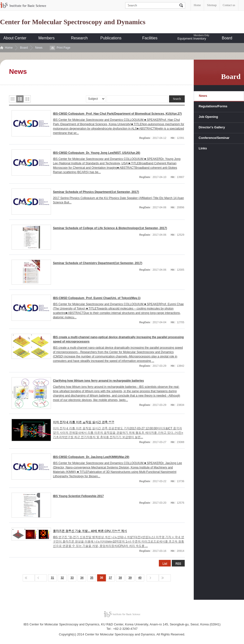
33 (72, 578)
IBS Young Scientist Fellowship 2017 (78, 496)
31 (52, 578)
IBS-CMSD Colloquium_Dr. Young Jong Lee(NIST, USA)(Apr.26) (97, 153)
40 (140, 578)
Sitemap (212, 5)
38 (120, 578)
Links (203, 148)
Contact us (229, 5)
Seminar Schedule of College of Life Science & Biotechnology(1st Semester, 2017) (110, 228)
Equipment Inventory (192, 39)
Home (197, 5)
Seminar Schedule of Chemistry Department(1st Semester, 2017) (98, 263)
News (39, 48)
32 (62, 578)
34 (82, 578)
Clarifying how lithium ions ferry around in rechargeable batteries (98, 381)
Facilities (150, 38)
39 (130, 578)
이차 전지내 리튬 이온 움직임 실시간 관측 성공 (84, 422)
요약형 (20, 99)
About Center (15, 38)
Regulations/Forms (213, 106)
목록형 (13, 99)
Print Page (63, 48)
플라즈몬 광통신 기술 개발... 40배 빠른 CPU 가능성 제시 (90, 531)
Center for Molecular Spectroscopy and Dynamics (73, 22)
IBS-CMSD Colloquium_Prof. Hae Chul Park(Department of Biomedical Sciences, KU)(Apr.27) (117, 114)
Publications (111, 38)
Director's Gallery (212, 127)
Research (79, 38)
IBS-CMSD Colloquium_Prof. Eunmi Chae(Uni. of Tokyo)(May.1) (97, 298)
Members (46, 38)
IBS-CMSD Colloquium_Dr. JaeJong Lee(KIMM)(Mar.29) (91, 457)
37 (110, 578)
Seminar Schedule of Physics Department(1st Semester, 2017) (96, 192)
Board (227, 38)
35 (92, 578)
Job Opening (208, 117)
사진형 (27, 99)
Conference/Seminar (214, 138)
